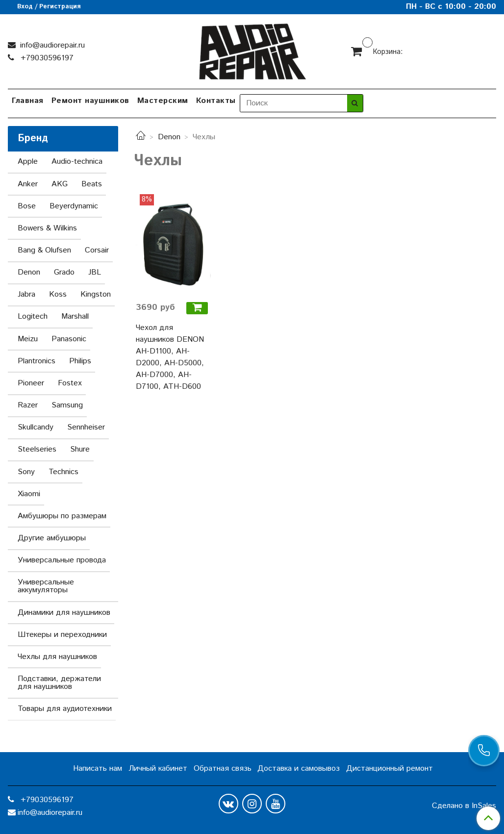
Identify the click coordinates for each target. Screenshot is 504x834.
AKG (60, 184)
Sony (26, 472)
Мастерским (163, 101)
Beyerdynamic (74, 206)
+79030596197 (46, 58)
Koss (58, 294)
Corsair (97, 250)
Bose (27, 206)
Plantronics (37, 361)
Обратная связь (223, 769)
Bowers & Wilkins (47, 228)
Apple (28, 162)
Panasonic (69, 339)
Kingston (96, 294)
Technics (63, 472)
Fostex (70, 383)
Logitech (33, 316)
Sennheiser (86, 427)
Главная (28, 101)
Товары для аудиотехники (65, 709)
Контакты (216, 101)
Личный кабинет (158, 769)
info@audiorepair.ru (51, 45)
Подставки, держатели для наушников (59, 683)
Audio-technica (77, 162)
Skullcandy (36, 427)
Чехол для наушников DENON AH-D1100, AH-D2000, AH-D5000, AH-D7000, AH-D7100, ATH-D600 (170, 357)
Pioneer (31, 383)
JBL (95, 272)
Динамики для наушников (64, 613)
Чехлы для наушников (57, 657)
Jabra (26, 294)
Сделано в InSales (464, 806)
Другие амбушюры (52, 538)
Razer (28, 405)
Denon (169, 137)
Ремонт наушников (90, 101)
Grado (64, 272)
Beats (92, 184)
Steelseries (37, 449)
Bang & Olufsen (44, 250)
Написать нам (98, 769)
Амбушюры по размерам (62, 516)
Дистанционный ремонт (390, 769)
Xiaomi (29, 494)
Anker (28, 184)
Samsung (67, 405)
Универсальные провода (62, 560)
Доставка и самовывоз (299, 769)
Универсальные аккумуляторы (46, 586)
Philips (80, 361)
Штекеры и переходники (62, 635)
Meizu (28, 339)
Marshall (75, 316)
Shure (80, 449)
